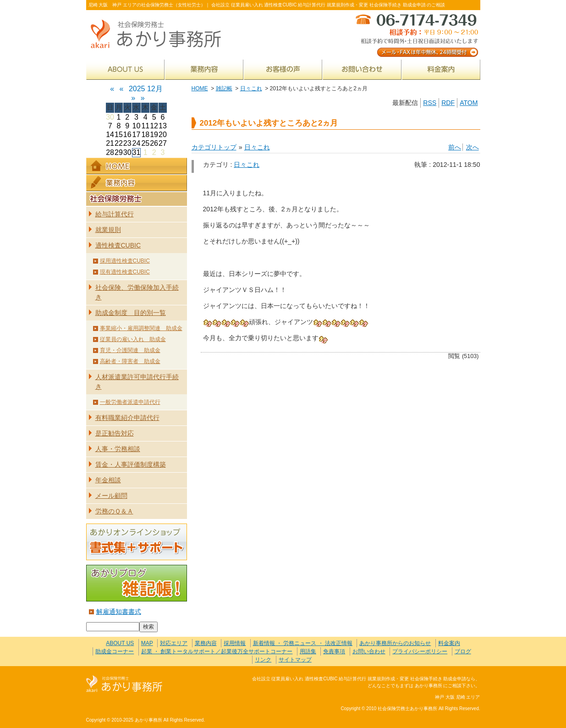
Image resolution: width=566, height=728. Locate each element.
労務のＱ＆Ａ (114, 511)
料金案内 (441, 69)
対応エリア (174, 643)
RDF (448, 103)
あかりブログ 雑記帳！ (137, 583)
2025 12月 (146, 89)
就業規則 (108, 230)
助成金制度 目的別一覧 (131, 313)
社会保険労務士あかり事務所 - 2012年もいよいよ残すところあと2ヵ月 (159, 35)
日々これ (251, 88)
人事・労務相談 (118, 449)
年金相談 (108, 480)
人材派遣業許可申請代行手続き (137, 382)
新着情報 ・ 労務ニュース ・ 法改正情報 (303, 643)
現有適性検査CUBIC (125, 272)
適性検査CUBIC (118, 245)
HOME (200, 88)
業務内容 (204, 69)
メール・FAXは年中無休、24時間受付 (416, 35)
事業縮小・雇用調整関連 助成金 (141, 328)
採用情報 (235, 643)
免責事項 (334, 651)
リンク (263, 660)
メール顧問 (111, 496)
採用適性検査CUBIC (125, 261)
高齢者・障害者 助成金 (130, 361)
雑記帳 (224, 88)
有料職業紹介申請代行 (127, 418)
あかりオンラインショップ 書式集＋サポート (137, 542)
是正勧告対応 (115, 433)
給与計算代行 (115, 214)
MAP (147, 643)
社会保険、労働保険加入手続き (137, 292)
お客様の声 (283, 69)
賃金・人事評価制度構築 (131, 464)
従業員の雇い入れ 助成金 (133, 339)
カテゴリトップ (214, 147)
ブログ (463, 651)
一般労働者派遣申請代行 (130, 402)
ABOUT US (125, 69)
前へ (455, 147)
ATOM (469, 103)
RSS (430, 103)
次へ (473, 147)
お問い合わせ (362, 69)
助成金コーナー (115, 651)
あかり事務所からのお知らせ (395, 643)
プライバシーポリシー (420, 651)
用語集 (308, 651)
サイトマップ (295, 660)
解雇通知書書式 (119, 612)
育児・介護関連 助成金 (130, 350)
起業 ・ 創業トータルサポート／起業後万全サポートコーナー (217, 651)
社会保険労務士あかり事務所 (124, 684)
